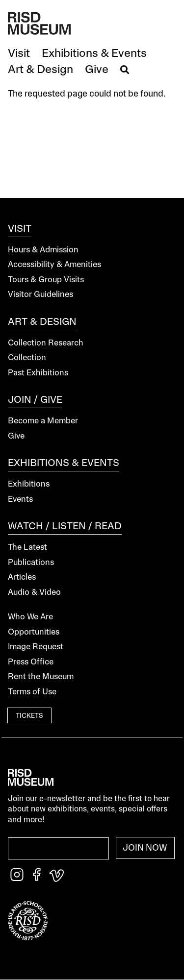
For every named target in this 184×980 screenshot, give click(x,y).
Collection (27, 358)
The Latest (27, 548)
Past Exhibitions (38, 373)
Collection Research (46, 343)
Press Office (31, 662)
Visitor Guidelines (40, 295)
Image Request (36, 647)
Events (20, 500)
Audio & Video (34, 593)
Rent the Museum (41, 677)
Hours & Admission (43, 250)
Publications (31, 563)
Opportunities (34, 632)
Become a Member (43, 421)
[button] (19, 54)
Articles (22, 577)
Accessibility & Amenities (54, 265)
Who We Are (30, 617)
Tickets (29, 716)
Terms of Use (32, 692)
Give (16, 436)
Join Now (145, 848)
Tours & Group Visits (46, 280)
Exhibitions (29, 484)
